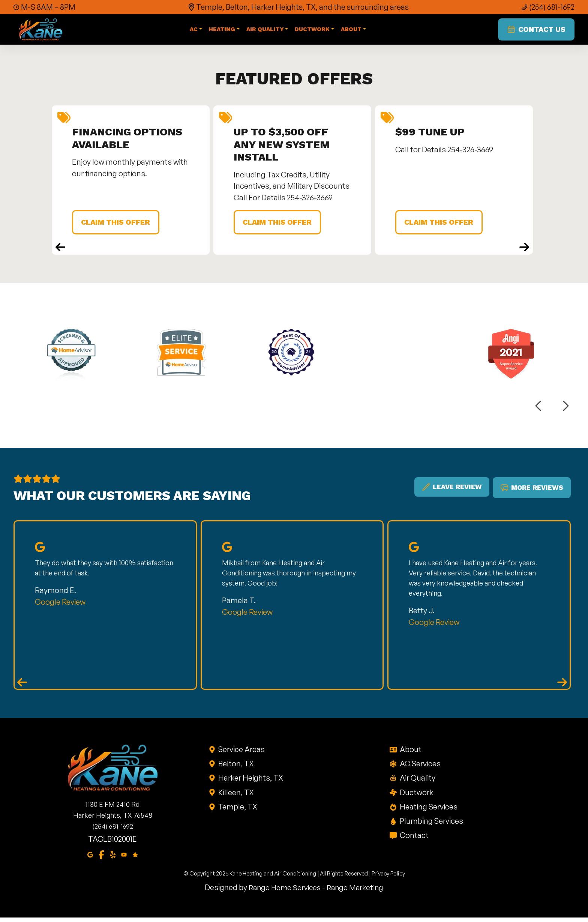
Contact (414, 839)
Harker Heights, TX (250, 782)
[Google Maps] (90, 858)
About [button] (352, 31)
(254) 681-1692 (552, 7)
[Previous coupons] (60, 251)
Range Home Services (284, 891)
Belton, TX (236, 767)
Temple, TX (238, 810)
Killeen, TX (236, 796)
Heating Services (428, 810)
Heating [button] (222, 31)
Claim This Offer (119, 225)
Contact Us (535, 31)
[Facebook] (101, 858)
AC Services (420, 767)
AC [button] (194, 31)
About (410, 753)
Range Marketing (357, 891)
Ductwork (416, 796)
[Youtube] (124, 858)
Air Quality (417, 782)
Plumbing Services (431, 825)
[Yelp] (113, 858)
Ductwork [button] (313, 31)
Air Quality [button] (265, 31)
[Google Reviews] (135, 858)
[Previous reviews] (22, 686)
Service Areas (241, 753)
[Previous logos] (539, 409)
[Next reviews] (562, 686)
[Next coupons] (524, 251)
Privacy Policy (388, 878)
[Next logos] (565, 409)
